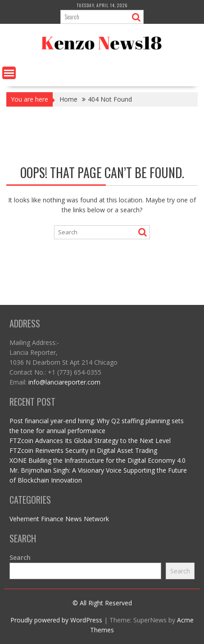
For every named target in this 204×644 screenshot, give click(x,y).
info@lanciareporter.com (64, 382)
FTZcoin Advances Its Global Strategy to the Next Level (90, 441)
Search (20, 557)
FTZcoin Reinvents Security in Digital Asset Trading (83, 450)
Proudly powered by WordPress (56, 620)
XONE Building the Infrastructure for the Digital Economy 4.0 (97, 460)
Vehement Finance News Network (59, 519)
